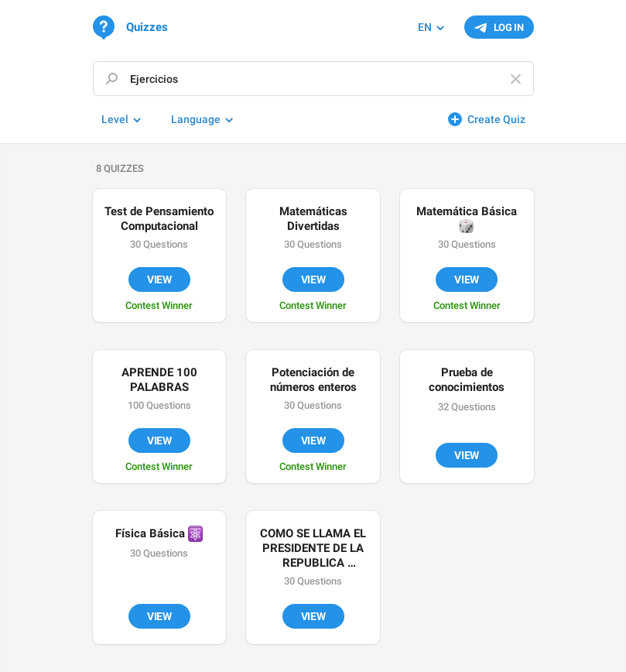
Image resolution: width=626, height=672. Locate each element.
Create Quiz (496, 119)
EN (425, 27)
